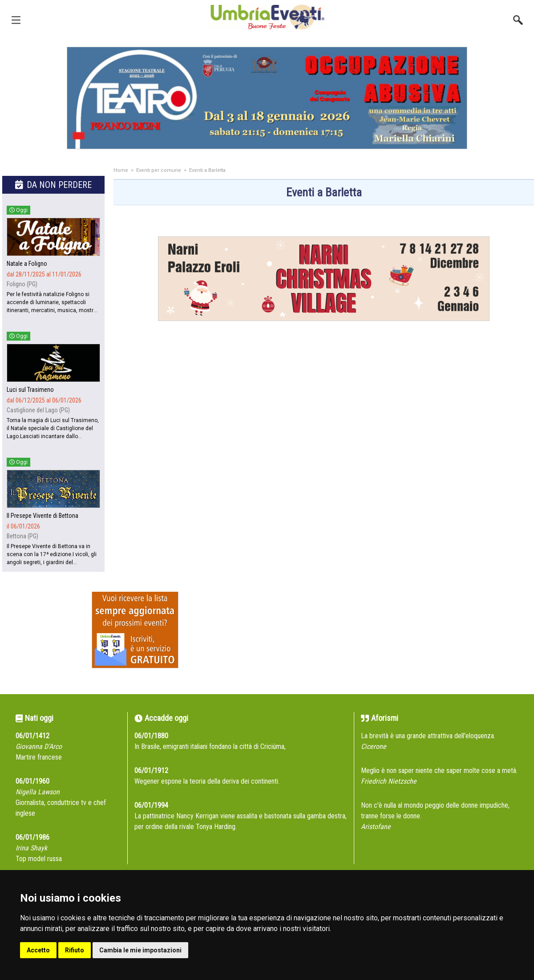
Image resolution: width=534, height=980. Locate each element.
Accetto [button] (38, 950)
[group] (267, 98)
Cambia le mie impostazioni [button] (140, 950)
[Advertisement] (324, 422)
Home (121, 170)
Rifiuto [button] (75, 950)
